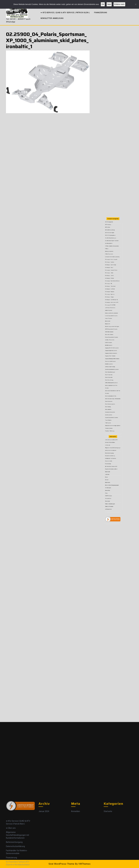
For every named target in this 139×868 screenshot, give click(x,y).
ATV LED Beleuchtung (111, 322)
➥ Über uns (110, 426)
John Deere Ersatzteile (112, 359)
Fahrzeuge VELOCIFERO (112, 358)
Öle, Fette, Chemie (111, 372)
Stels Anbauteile (111, 393)
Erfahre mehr (119, 4)
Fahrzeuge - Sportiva (111, 353)
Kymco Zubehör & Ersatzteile (112, 362)
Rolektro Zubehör (111, 387)
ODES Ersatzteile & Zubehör (112, 370)
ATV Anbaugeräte (111, 318)
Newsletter (110, 448)
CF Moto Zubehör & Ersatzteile (112, 329)
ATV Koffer (110, 320)
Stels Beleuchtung (111, 394)
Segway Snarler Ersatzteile (112, 381)
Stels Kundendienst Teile (112, 402)
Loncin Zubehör (111, 365)
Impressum (110, 439)
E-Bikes (110, 331)
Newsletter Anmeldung (52, 18)
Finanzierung (101, 13)
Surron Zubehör (111, 411)
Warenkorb (110, 453)
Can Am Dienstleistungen (112, 325)
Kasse (110, 442)
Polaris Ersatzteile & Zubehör (112, 374)
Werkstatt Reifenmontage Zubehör (113, 416)
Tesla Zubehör (111, 414)
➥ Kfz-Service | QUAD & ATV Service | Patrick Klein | (65, 13)
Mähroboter (110, 366)
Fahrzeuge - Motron (111, 345)
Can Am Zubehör (111, 328)
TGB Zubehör (110, 415)
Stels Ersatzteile (111, 392)
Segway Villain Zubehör (112, 383)
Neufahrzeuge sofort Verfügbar (113, 368)
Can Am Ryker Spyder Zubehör (112, 327)
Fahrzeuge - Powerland (112, 349)
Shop (110, 449)
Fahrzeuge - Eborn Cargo (112, 338)
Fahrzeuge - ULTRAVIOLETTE (112, 355)
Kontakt (110, 443)
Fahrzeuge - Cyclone (111, 337)
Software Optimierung (112, 388)
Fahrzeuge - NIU (111, 348)
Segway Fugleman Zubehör (112, 380)
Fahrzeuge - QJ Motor (111, 350)
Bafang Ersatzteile (111, 332)
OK (103, 4)
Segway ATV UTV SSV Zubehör (112, 379)
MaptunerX (110, 367)
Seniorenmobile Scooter (112, 385)
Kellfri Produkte (111, 361)
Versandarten (111, 452)
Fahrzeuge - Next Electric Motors (113, 346)
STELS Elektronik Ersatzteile (112, 396)
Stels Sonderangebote (112, 406)
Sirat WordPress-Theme (61, 864)
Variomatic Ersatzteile (111, 410)
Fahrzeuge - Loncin (111, 344)
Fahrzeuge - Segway (111, 352)
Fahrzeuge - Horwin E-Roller (112, 341)
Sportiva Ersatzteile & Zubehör (112, 389)
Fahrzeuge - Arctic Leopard (112, 336)
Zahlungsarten (111, 457)
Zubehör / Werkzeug (111, 419)
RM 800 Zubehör (111, 378)
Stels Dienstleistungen (112, 391)
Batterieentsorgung (111, 430)
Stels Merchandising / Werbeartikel (113, 403)
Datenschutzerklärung (112, 431)
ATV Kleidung (111, 319)
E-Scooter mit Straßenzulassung (113, 335)
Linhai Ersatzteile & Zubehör (112, 363)
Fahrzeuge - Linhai (111, 342)
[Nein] (136, 4)
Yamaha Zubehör (111, 418)
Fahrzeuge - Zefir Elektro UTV (112, 357)
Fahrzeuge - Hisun (111, 340)
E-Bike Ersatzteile (111, 333)
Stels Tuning (110, 407)
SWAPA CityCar (111, 451)
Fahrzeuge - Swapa (111, 354)
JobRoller (110, 440)
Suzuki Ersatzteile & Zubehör (112, 413)
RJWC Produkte (111, 376)
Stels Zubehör (111, 409)
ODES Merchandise (111, 371)
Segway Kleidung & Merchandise (113, 384)
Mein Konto (110, 444)
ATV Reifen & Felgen (111, 323)
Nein (109, 4)
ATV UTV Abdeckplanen (112, 324)
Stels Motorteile (111, 405)
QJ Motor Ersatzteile (111, 375)
